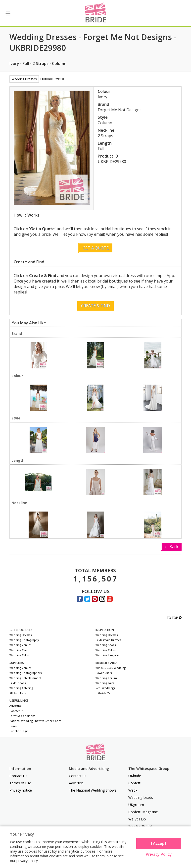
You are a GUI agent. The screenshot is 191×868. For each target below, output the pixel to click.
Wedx (133, 790)
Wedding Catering (21, 688)
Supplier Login (19, 731)
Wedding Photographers (25, 673)
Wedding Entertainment (25, 678)
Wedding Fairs (105, 683)
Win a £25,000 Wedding (111, 668)
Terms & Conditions (22, 716)
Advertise (16, 706)
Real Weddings (105, 688)
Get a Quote (96, 248)
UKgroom (136, 805)
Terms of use (20, 783)
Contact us (78, 776)
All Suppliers (18, 693)
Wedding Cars (18, 650)
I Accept (159, 843)
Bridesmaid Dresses (108, 640)
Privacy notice (21, 790)
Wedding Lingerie (107, 655)
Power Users (104, 673)
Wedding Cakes (19, 655)
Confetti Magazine (143, 812)
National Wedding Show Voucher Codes (35, 721)
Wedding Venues (20, 645)
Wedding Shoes (106, 645)
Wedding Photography (24, 640)
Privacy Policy (159, 854)
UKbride (135, 776)
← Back (171, 547)
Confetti (135, 783)
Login (13, 726)
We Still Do (137, 819)
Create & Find (95, 306)
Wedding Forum (106, 678)
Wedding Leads (141, 797)
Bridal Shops (18, 683)
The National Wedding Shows (93, 790)
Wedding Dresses (24, 79)
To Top (174, 618)
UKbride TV (103, 693)
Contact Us (16, 711)
